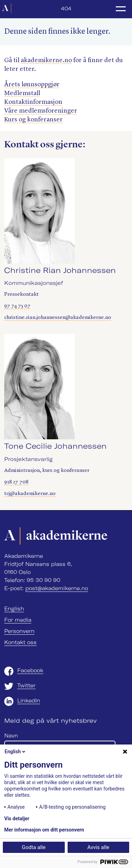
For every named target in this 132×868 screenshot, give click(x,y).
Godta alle (34, 847)
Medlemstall (22, 93)
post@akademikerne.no (57, 588)
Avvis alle (98, 847)
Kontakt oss (20, 642)
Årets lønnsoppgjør (32, 85)
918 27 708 (16, 482)
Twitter (26, 686)
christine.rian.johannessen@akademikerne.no (58, 318)
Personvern (19, 631)
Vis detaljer (17, 819)
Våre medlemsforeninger (41, 111)
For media (18, 620)
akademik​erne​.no (46, 60)
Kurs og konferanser (33, 120)
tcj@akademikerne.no (30, 494)
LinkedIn (29, 701)
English (14, 609)
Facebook (30, 670)
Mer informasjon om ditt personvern (44, 830)
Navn (11, 736)
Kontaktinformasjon (33, 102)
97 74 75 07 (17, 306)
